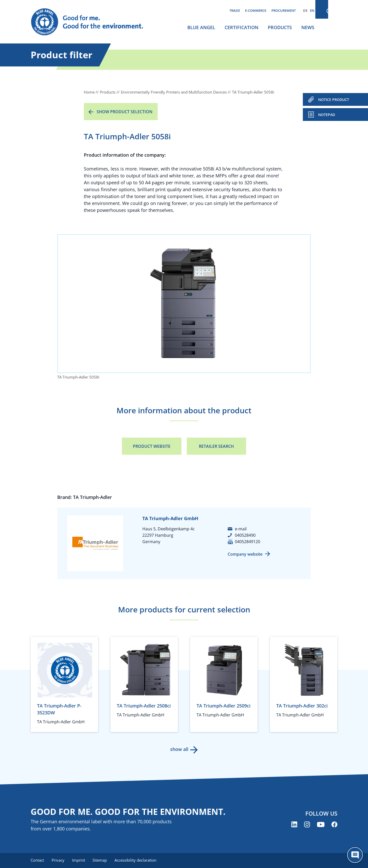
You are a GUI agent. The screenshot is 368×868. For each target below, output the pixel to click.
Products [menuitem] (280, 27)
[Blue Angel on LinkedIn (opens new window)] (294, 825)
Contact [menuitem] (37, 860)
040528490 (245, 535)
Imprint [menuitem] (80, 860)
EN (312, 10)
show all (179, 749)
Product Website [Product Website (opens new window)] (152, 446)
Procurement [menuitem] (284, 10)
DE (305, 10)
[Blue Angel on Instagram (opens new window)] (307, 825)
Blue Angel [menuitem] (201, 27)
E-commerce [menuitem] (256, 10)
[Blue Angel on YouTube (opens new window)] (321, 825)
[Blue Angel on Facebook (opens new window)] (334, 825)
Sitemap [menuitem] (101, 860)
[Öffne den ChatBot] (355, 855)
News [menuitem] (308, 27)
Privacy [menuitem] (59, 860)
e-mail (241, 529)
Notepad (327, 115)
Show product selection (125, 112)
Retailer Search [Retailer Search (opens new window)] (216, 446)
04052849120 (248, 542)
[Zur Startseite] (92, 22)
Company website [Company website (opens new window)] (245, 554)
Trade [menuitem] (235, 10)
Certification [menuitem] (241, 27)
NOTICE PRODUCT (334, 100)
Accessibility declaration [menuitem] (138, 860)
